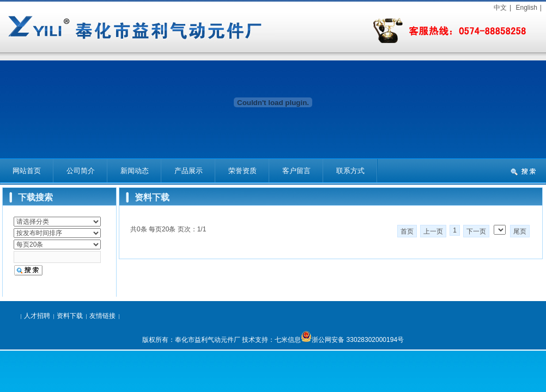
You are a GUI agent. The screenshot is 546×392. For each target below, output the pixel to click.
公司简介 (81, 171)
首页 (407, 231)
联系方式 (350, 171)
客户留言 (296, 171)
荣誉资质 (242, 171)
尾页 (520, 231)
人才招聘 (37, 316)
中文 (500, 8)
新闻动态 (135, 171)
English (526, 8)
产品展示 (189, 171)
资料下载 (70, 316)
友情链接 (102, 316)
